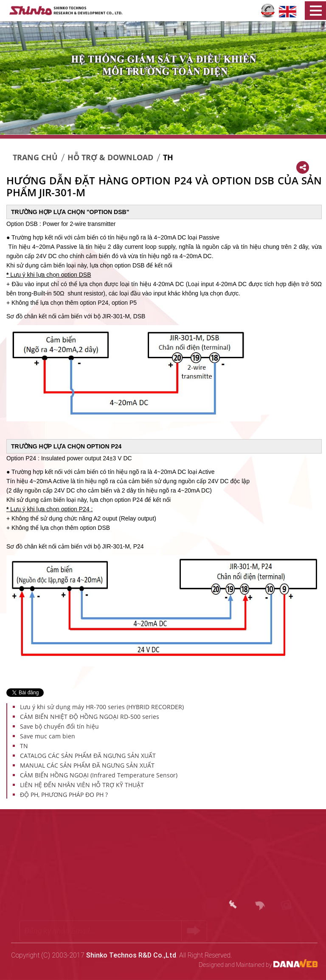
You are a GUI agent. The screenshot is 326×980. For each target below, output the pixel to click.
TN (24, 746)
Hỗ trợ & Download (110, 157)
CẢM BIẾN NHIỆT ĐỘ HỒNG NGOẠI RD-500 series (90, 717)
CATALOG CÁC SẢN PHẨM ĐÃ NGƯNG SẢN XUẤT (88, 756)
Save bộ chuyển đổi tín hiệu (59, 726)
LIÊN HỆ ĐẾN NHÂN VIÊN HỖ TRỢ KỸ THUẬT (82, 785)
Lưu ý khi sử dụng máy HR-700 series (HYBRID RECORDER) (102, 707)
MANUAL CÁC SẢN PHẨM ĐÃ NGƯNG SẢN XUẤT (87, 765)
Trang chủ (35, 157)
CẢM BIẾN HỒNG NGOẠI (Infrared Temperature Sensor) (99, 775)
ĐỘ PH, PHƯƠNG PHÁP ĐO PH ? (64, 795)
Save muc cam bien (48, 736)
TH (168, 157)
